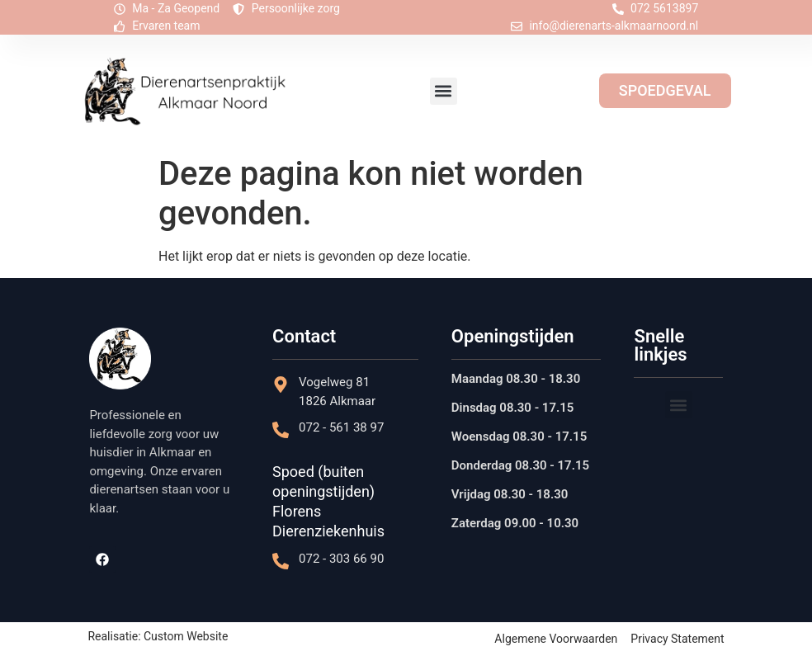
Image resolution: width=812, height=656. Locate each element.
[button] (444, 91)
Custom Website (186, 636)
